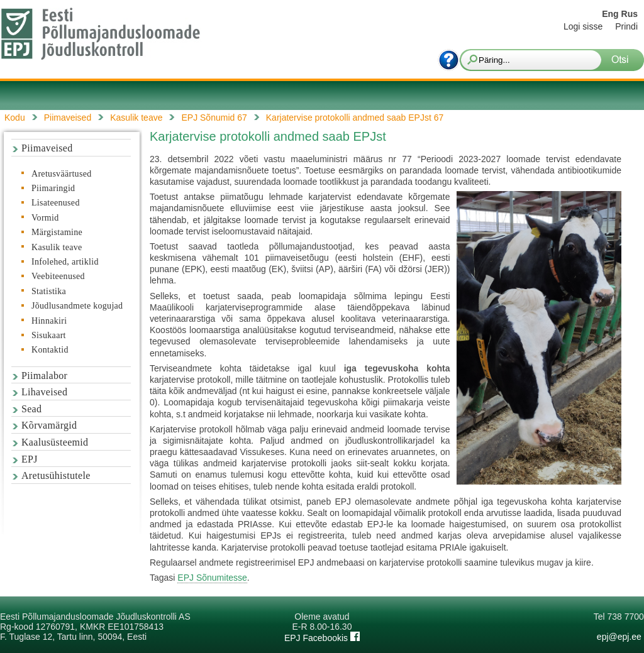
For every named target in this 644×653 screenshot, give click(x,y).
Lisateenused (56, 203)
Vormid (45, 218)
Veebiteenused (58, 276)
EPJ (30, 459)
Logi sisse (583, 26)
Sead (31, 409)
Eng (610, 14)
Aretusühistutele (56, 475)
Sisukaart (49, 335)
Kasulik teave (57, 247)
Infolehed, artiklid (65, 262)
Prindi (626, 26)
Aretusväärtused (61, 174)
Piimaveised (47, 148)
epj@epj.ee (619, 637)
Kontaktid (50, 350)
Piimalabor (44, 376)
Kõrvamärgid (49, 425)
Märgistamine (57, 232)
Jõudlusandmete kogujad (77, 306)
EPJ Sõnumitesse (212, 578)
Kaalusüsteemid (55, 442)
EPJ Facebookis (322, 638)
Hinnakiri (49, 321)
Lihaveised (44, 392)
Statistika (49, 291)
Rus (630, 14)
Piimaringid (53, 188)
